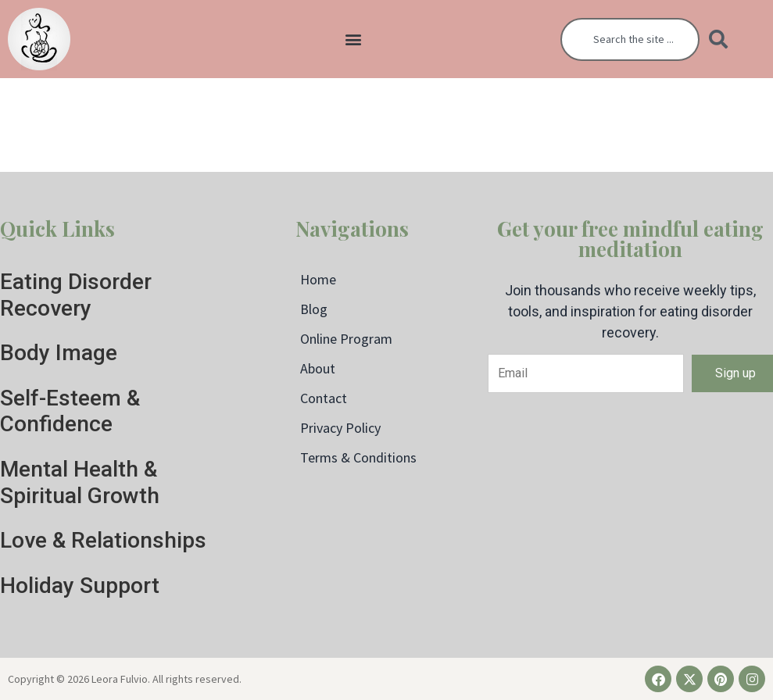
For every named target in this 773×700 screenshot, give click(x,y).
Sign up (735, 373)
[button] (354, 39)
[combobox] (630, 39)
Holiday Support (80, 586)
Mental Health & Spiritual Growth (80, 482)
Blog (314, 309)
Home (318, 279)
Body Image (59, 353)
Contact (324, 398)
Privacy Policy (340, 428)
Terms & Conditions (358, 457)
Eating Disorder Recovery (76, 295)
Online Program (346, 339)
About (318, 368)
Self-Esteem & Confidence (70, 411)
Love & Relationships (103, 540)
